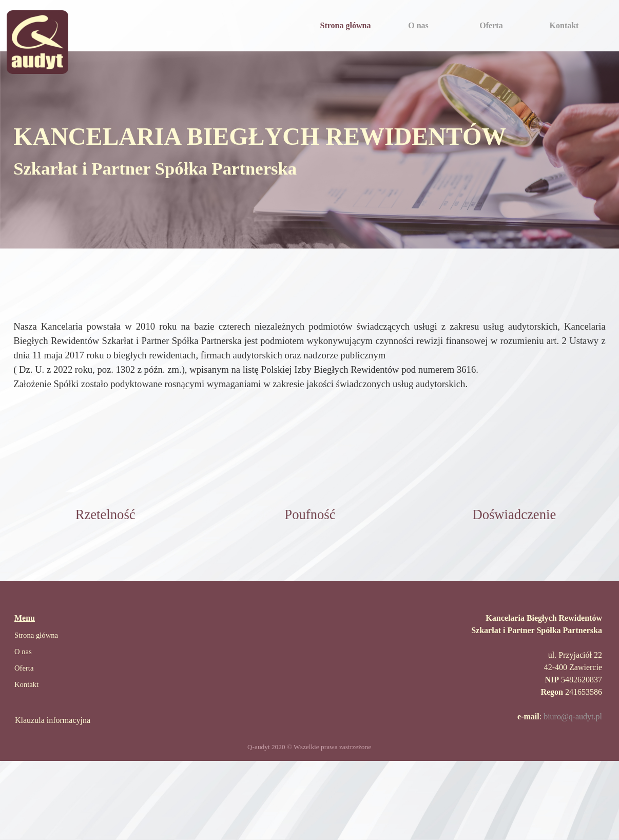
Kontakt (564, 25)
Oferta (491, 25)
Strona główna (346, 25)
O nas (418, 25)
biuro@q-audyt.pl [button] (573, 717)
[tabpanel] (310, 150)
